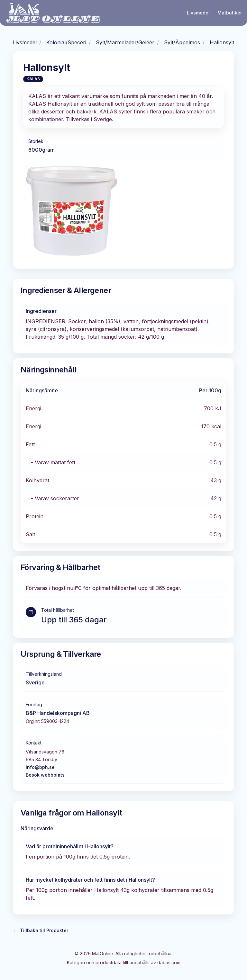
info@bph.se (40, 767)
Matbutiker (230, 13)
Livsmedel (198, 13)
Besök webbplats (45, 775)
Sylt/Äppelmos (182, 42)
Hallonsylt (222, 42)
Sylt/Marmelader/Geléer (125, 42)
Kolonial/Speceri (66, 42)
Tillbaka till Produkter (41, 931)
